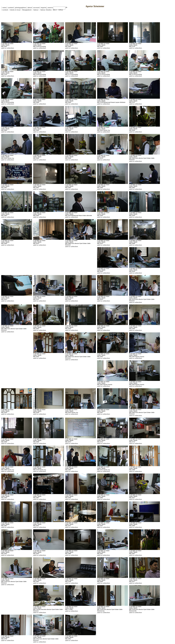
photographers (21, 8)
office (61, 10)
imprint (44, 8)
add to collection (8, 48)
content (10, 8)
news (4, 8)
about (29, 8)
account (36, 8)
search (50, 8)
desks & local (15, 10)
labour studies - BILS (49, 10)
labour (36, 10)
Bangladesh (27, 10)
